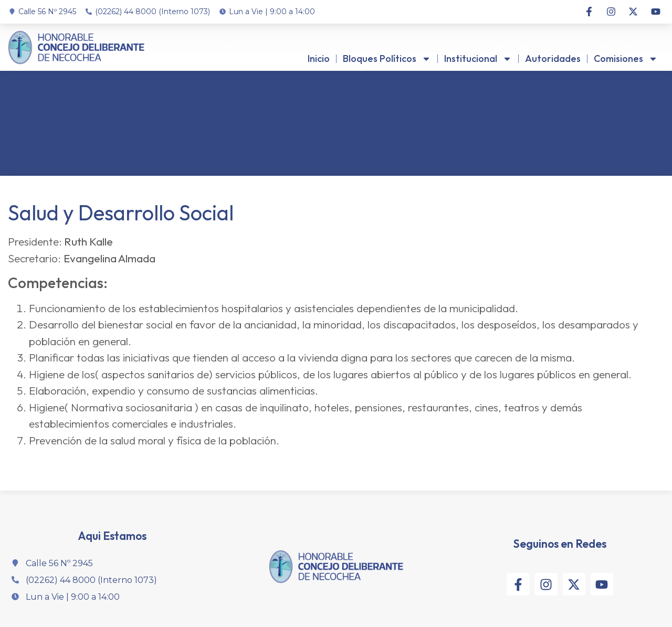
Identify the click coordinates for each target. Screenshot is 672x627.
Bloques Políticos (387, 59)
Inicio (319, 59)
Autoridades (553, 59)
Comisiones (626, 59)
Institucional (478, 59)
